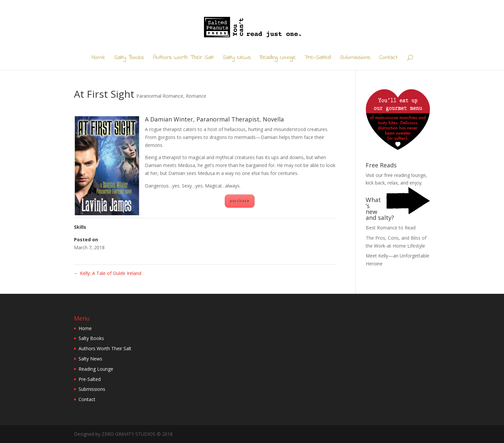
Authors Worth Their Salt (183, 59)
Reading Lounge (278, 59)
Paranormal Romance (160, 96)
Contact (388, 59)
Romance (196, 96)
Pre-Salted (318, 59)
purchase (240, 201)
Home (98, 59)
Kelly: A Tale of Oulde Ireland (108, 273)
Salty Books (129, 59)
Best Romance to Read (391, 228)
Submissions (355, 59)
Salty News (236, 59)
